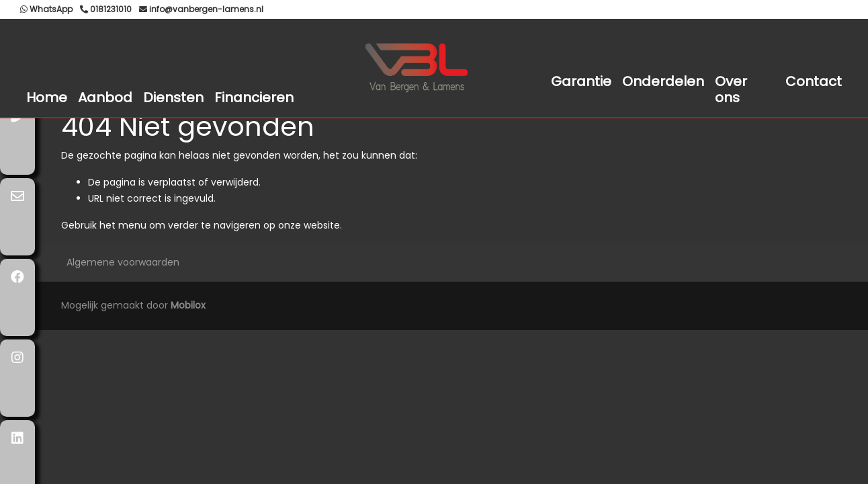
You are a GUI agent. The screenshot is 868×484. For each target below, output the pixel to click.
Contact (814, 81)
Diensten (173, 97)
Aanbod (105, 97)
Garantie (581, 81)
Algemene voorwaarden (123, 262)
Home (47, 97)
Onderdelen (663, 81)
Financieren (254, 97)
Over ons (731, 89)
